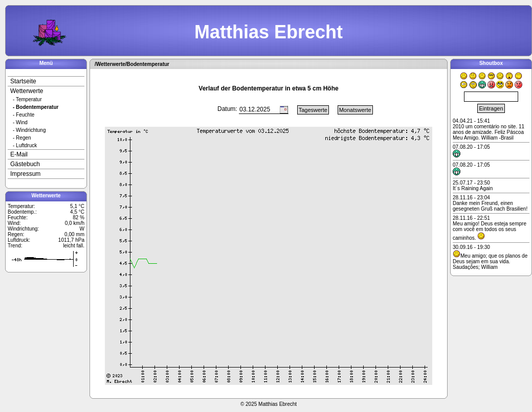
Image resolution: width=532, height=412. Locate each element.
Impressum (25, 174)
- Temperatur (27, 99)
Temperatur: (21, 206)
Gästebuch (25, 164)
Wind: (14, 223)
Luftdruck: (19, 240)
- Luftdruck (25, 145)
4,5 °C (77, 212)
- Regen (22, 138)
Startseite (23, 81)
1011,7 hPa (71, 240)
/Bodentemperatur (147, 64)
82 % (79, 218)
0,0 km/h (75, 223)
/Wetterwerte (110, 64)
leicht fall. (74, 246)
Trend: (15, 246)
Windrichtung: (23, 229)
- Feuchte (24, 115)
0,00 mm (74, 234)
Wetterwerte (27, 91)
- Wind (20, 122)
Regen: (16, 234)
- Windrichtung (29, 130)
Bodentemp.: (22, 212)
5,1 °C (77, 206)
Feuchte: (18, 218)
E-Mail (19, 154)
